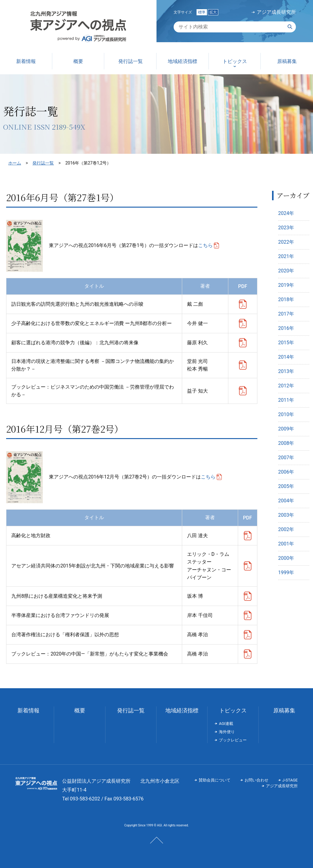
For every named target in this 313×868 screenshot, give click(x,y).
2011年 (286, 400)
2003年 (286, 515)
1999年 (286, 573)
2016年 (286, 328)
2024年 (286, 213)
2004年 (286, 501)
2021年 (286, 256)
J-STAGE (290, 780)
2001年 (286, 544)
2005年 (286, 486)
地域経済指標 (182, 710)
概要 (80, 710)
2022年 (286, 242)
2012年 (286, 386)
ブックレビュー (233, 740)
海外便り (227, 732)
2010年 (286, 414)
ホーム (15, 163)
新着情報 (28, 710)
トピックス (233, 710)
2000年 (286, 558)
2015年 (286, 343)
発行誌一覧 (43, 163)
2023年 (286, 228)
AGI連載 (226, 724)
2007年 (286, 458)
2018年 (286, 299)
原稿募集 (284, 710)
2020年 (286, 271)
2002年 (286, 529)
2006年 (286, 472)
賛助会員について (215, 780)
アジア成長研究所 (276, 12)
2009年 (286, 429)
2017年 (286, 314)
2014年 (286, 357)
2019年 (286, 285)
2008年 (286, 443)
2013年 (286, 371)
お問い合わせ (256, 780)
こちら (205, 245)
